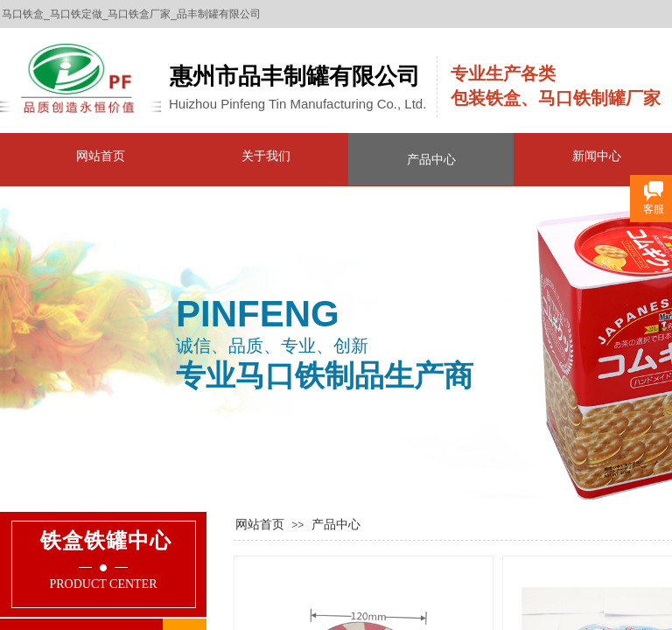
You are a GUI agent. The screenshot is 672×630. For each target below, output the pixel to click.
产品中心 (431, 159)
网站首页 (101, 156)
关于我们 (266, 156)
